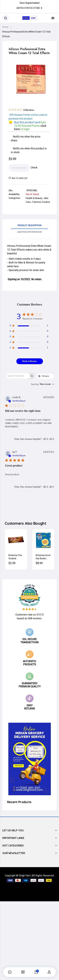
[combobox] (43, 384)
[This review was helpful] (45, 439)
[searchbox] (17, 376)
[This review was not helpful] (51, 439)
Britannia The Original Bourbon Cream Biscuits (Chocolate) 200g (16, 557)
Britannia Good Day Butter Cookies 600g (43, 557)
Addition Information (29, 232)
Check (34, 168)
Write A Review (30, 361)
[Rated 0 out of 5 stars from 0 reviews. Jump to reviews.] (21, 110)
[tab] (29, 226)
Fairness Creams (41, 202)
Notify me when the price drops (26, 138)
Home (5, 27)
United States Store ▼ (29, 8)
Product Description (29, 225)
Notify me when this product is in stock (29, 150)
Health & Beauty (34, 198)
